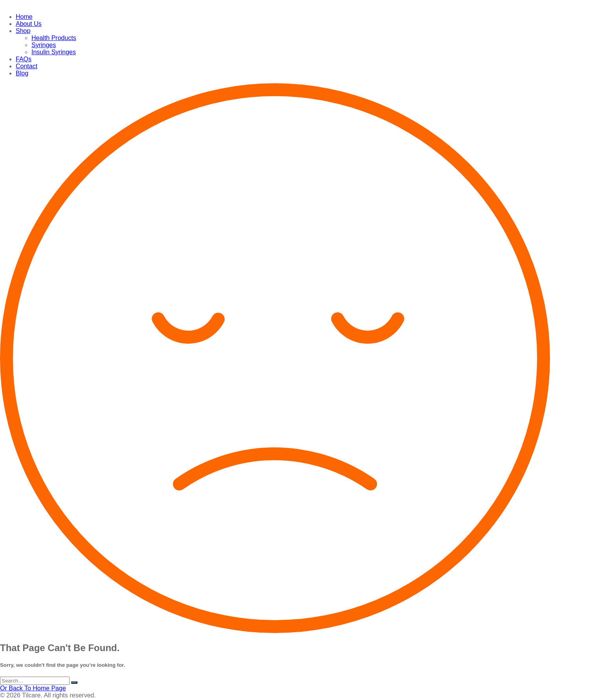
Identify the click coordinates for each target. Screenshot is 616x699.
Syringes (44, 45)
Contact (27, 66)
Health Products (54, 38)
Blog (22, 73)
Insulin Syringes (54, 52)
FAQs (24, 59)
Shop (23, 31)
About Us (29, 24)
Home (24, 17)
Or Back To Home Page (33, 688)
